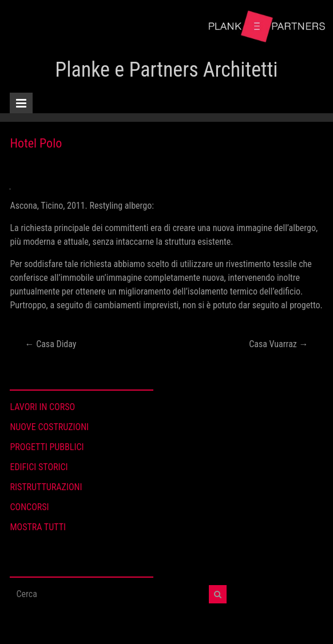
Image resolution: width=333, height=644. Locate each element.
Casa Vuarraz (278, 344)
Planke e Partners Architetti (166, 70)
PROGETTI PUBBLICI (47, 447)
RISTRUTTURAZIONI (46, 487)
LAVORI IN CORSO (42, 407)
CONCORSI (29, 507)
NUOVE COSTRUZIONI (49, 427)
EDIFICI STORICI (39, 467)
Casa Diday (50, 344)
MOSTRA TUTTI (38, 527)
